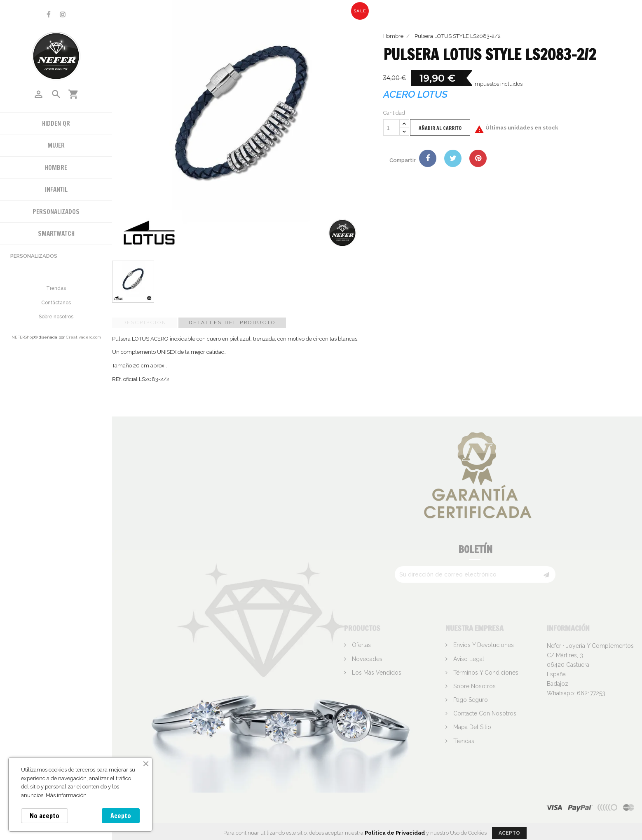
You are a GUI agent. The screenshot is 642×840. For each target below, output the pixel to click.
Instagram (63, 15)
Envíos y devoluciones (483, 645)
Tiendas (56, 288)
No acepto (45, 816)
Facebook (48, 15)
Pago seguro (470, 700)
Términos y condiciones (485, 673)
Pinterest (478, 158)
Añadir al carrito (440, 128)
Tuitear (453, 158)
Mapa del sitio (471, 727)
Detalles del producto (232, 322)
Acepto (121, 816)
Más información (66, 795)
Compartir (428, 158)
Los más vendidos (376, 673)
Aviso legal (468, 659)
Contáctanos (56, 303)
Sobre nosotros (56, 317)
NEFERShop (23, 337)
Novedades (366, 659)
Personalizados (34, 256)
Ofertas (361, 645)
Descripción (145, 322)
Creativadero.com (83, 337)
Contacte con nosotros (484, 713)
